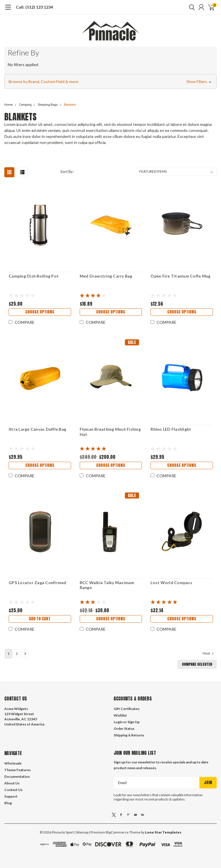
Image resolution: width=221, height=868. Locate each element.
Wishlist (120, 715)
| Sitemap (81, 832)
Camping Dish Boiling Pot (34, 276)
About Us (12, 783)
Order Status (124, 729)
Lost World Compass (171, 583)
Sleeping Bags (48, 105)
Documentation (17, 776)
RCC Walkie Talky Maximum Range (107, 585)
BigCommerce (117, 832)
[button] (110, 82)
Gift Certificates (127, 709)
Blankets (70, 105)
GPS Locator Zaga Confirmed (38, 583)
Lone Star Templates (163, 832)
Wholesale (13, 763)
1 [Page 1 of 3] (8, 654)
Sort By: (67, 172)
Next (209, 653)
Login (118, 722)
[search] (190, 7)
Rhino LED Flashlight (171, 429)
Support (11, 796)
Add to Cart (40, 619)
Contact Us (13, 790)
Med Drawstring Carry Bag (106, 276)
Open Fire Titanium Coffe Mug (180, 276)
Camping (25, 105)
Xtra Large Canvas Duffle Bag (37, 429)
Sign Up (134, 722)
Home (9, 105)
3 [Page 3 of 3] (25, 654)
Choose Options (40, 312)
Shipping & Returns (129, 735)
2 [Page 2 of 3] (17, 654)
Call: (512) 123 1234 (34, 7)
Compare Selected (197, 664)
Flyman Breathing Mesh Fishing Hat (110, 432)
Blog (8, 803)
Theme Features (18, 770)
